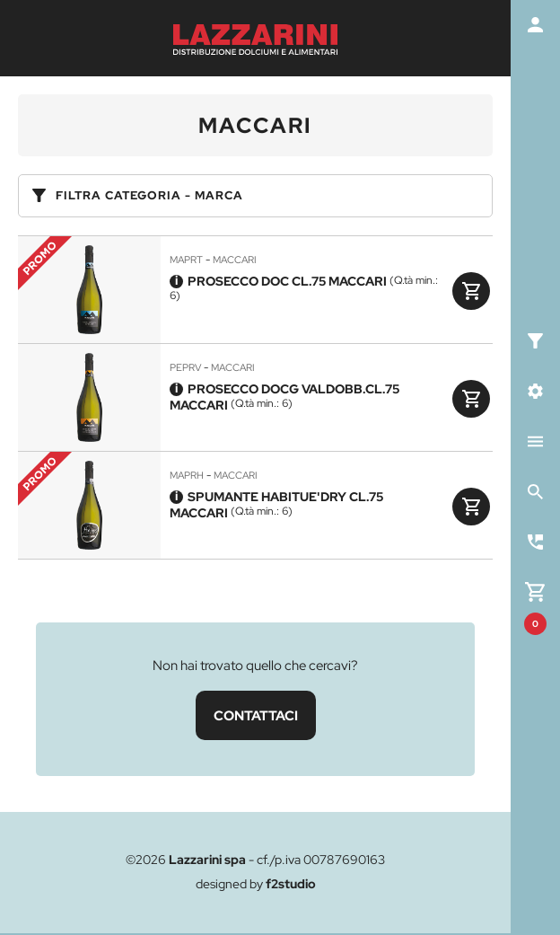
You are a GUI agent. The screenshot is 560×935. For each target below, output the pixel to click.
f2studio (291, 884)
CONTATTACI (256, 715)
